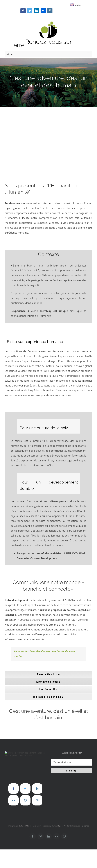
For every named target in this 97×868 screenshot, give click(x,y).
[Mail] (37, 800)
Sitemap (86, 826)
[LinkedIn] (37, 789)
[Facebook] (13, 789)
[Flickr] (13, 800)
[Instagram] (25, 800)
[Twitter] (25, 789)
